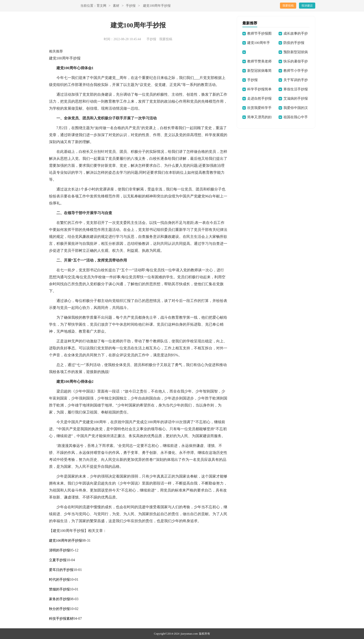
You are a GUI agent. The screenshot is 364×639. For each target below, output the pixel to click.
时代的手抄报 (59, 580)
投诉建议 (307, 6)
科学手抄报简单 (259, 89)
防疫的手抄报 (294, 43)
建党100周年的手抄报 (66, 541)
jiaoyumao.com (189, 634)
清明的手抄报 (59, 550)
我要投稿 (288, 6)
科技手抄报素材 (61, 619)
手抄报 (131, 6)
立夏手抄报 (58, 560)
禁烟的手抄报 (59, 589)
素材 (116, 6)
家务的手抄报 (59, 599)
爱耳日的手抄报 (61, 570)
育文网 (101, 6)
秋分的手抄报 (59, 609)
